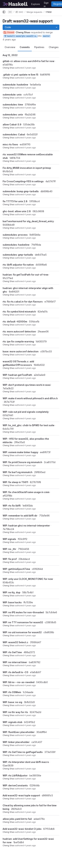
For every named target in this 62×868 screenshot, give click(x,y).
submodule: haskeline (15, 85)
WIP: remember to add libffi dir (20, 516)
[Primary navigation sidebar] (4, 12)
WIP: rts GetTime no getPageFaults (23, 752)
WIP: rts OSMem (12, 692)
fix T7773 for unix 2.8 (15, 201)
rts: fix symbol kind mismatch (19, 312)
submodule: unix (12, 95)
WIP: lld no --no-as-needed (19, 682)
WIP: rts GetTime (12, 652)
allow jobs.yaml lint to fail (17, 819)
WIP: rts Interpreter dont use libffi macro (26, 762)
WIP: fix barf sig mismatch (18, 472)
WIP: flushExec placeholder (19, 732)
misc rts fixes (10, 144)
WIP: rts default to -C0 (15, 672)
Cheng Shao (9, 68)
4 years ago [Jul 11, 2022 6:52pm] (30, 88)
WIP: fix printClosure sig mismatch (22, 462)
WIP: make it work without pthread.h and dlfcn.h (30, 398)
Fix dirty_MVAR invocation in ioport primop (27, 168)
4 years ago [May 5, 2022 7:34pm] (30, 812)
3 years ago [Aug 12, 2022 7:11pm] (30, 68)
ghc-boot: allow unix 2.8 (17, 211)
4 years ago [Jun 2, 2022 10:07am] (30, 148)
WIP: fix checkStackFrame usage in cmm (26, 492)
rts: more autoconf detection (19, 331)
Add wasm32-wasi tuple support (21, 795)
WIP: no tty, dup (11, 592)
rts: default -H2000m (15, 322)
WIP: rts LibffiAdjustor (15, 775)
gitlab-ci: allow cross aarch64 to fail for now (29, 61)
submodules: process (15, 235)
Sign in (46, 3)
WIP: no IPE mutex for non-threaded (23, 612)
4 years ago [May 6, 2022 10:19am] (30, 822)
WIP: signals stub (12, 722)
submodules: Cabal (14, 134)
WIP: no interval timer (15, 662)
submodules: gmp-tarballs (18, 255)
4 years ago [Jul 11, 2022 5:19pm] (30, 98)
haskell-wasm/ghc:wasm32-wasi (21, 36)
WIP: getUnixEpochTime (16, 569)
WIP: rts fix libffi (12, 506)
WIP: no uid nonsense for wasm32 (22, 632)
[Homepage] (15, 4)
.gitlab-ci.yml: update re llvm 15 (21, 75)
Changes (54, 47)
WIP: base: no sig (12, 702)
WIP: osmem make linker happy (20, 452)
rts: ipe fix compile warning (18, 341)
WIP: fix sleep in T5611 (15, 482)
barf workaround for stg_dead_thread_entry (28, 221)
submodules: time (13, 105)
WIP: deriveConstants (15, 785)
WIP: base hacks (12, 602)
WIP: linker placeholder (16, 742)
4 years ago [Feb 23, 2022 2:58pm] (9, 39)
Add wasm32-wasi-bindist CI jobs (22, 829)
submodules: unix (13, 114)
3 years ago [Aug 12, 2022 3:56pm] (30, 78)
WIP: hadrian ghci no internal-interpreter (26, 526)
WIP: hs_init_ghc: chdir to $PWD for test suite (29, 425)
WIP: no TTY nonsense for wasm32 (23, 622)
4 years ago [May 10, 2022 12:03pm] (30, 175)
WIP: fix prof (10, 559)
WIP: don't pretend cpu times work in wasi (27, 385)
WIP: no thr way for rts (15, 712)
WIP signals (9, 539)
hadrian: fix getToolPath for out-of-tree (26, 275)
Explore (36, 4)
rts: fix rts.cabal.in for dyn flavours (23, 302)
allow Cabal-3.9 (12, 124)
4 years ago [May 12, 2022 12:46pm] (30, 161)
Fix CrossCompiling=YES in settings (23, 181)
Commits (25, 47)
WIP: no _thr (9, 549)
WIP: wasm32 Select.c (15, 642)
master (46, 36)
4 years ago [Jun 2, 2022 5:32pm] (30, 128)
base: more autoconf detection (21, 351)
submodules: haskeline (16, 245)
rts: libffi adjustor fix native (18, 265)
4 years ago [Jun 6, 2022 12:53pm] (30, 108)
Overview (10, 47)
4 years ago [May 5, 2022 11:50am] (30, 204)
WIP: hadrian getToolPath (17, 375)
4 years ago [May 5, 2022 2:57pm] (30, 194)
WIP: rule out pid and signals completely (26, 412)
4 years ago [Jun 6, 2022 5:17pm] (30, 138)
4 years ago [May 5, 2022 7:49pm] (30, 184)
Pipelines (39, 47)
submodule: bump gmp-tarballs (21, 191)
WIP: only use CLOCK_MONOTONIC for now (28, 579)
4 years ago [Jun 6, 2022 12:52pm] (30, 118)
